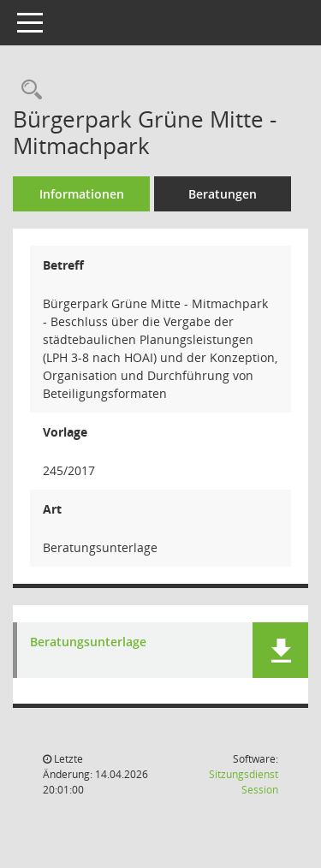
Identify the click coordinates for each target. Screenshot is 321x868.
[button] (280, 650)
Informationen (82, 194)
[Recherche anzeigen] (27, 90)
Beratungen (223, 194)
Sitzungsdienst (244, 782)
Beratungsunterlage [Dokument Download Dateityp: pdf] (88, 642)
